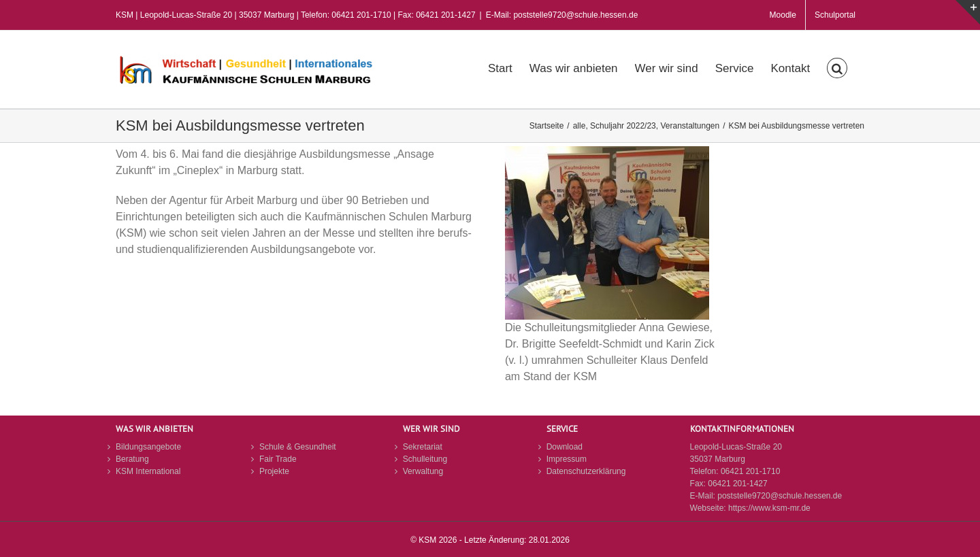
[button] (837, 67)
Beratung (132, 459)
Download (565, 447)
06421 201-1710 (750, 471)
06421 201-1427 (737, 484)
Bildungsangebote (148, 447)
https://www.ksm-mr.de (769, 508)
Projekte (274, 471)
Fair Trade (278, 459)
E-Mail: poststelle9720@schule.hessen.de (562, 15)
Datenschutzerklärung (586, 471)
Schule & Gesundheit (298, 447)
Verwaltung (423, 471)
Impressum (567, 459)
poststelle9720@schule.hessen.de (780, 496)
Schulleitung (425, 459)
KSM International (148, 471)
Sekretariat (423, 447)
